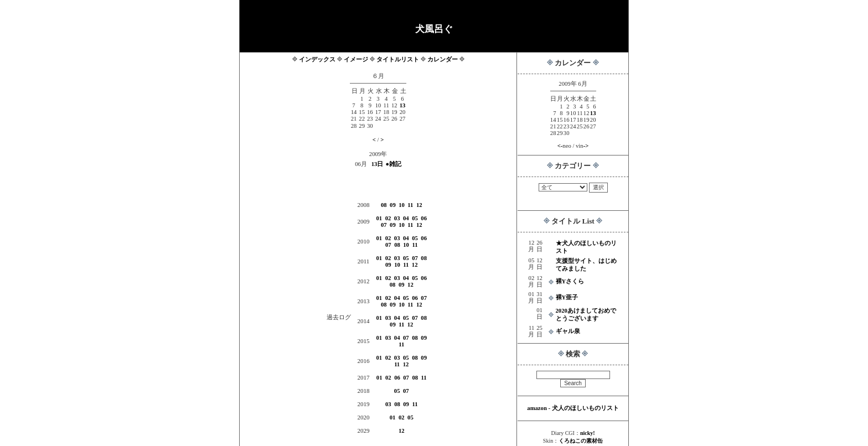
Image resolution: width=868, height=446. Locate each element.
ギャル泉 (568, 331)
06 (424, 218)
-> (586, 146)
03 (397, 218)
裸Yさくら (570, 281)
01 (379, 218)
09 (393, 205)
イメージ (356, 59)
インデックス (317, 59)
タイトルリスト (398, 59)
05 (415, 218)
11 (410, 205)
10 (402, 205)
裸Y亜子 (567, 297)
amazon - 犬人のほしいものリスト (573, 408)
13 (593, 113)
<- (560, 146)
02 (388, 218)
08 (384, 205)
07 (384, 225)
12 (419, 205)
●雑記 (393, 164)
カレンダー (443, 59)
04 (406, 218)
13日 (378, 164)
